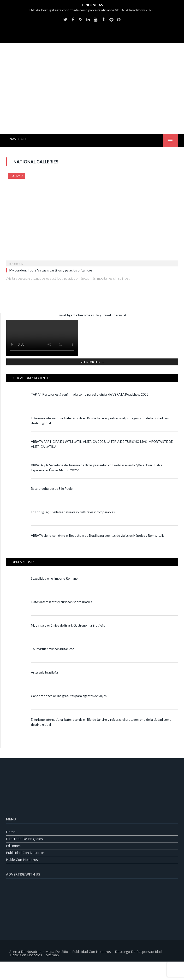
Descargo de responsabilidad (138, 952)
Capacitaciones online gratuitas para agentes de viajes (69, 696)
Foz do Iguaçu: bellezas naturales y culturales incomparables (73, 512)
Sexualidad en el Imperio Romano (54, 578)
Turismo (16, 176)
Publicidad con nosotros (25, 853)
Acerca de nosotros (25, 952)
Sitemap (52, 955)
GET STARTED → (92, 362)
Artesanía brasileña (44, 672)
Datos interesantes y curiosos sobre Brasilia (62, 602)
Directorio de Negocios (24, 839)
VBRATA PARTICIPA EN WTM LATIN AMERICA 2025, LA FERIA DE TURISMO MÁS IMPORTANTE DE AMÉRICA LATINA (102, 444)
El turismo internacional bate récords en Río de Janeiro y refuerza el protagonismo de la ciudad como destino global (101, 421)
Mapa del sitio (57, 952)
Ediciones (13, 846)
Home (11, 832)
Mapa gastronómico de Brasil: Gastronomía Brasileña (68, 625)
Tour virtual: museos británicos (53, 649)
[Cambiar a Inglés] (80, 967)
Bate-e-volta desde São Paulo (52, 489)
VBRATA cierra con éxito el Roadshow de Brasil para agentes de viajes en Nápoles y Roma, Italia (98, 536)
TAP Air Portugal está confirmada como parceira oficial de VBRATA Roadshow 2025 (91, 10)
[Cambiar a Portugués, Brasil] (92, 967)
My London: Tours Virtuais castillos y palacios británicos (51, 270)
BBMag (18, 263)
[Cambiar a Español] (104, 967)
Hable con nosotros (22, 860)
